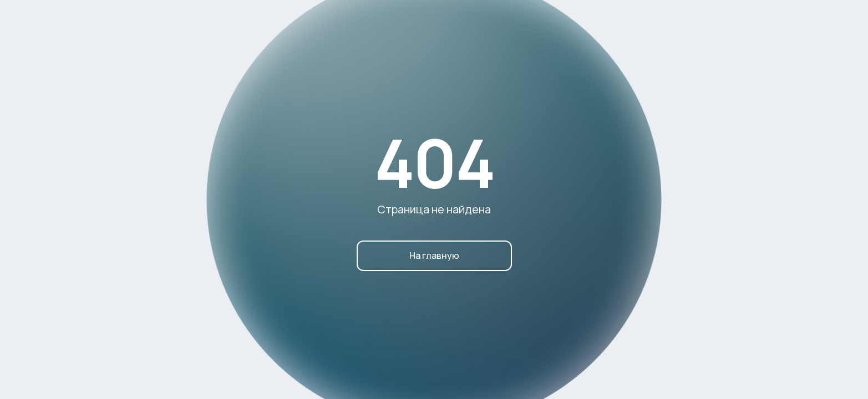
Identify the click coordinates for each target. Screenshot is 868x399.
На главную (434, 255)
